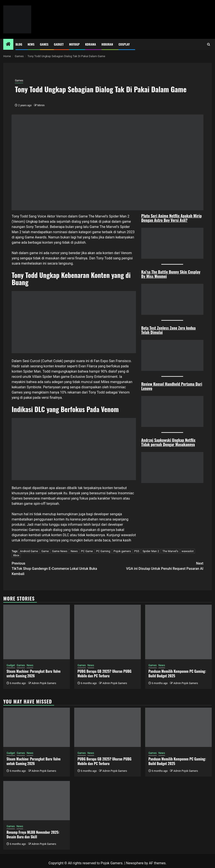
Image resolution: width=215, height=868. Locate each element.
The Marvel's (170, 551)
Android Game (29, 551)
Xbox (16, 555)
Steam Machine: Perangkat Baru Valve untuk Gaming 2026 (34, 674)
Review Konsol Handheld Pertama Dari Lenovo (172, 386)
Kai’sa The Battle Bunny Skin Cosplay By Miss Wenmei (171, 274)
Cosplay (124, 44)
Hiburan (107, 44)
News (31, 44)
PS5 (137, 551)
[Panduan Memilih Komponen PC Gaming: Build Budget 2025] (178, 632)
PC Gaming (103, 551)
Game (45, 551)
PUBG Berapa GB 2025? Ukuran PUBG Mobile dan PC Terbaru (104, 674)
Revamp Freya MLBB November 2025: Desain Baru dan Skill (33, 835)
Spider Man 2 (151, 551)
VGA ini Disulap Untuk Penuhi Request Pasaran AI (156, 566)
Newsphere (135, 863)
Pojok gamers (122, 551)
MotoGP (74, 44)
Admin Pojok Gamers (44, 683)
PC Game (87, 551)
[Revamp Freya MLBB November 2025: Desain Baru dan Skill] (37, 801)
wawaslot (128, 535)
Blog (19, 44)
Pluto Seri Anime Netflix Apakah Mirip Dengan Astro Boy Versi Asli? (171, 218)
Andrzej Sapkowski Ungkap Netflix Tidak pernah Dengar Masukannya (168, 442)
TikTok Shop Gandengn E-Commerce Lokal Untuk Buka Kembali (59, 568)
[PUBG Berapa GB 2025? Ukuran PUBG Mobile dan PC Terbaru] (107, 632)
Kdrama (91, 44)
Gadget (59, 44)
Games (44, 44)
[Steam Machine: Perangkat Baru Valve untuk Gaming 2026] (37, 632)
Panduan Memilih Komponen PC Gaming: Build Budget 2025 (177, 674)
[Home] (8, 45)
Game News (60, 551)
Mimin (41, 105)
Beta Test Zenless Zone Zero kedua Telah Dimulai (168, 330)
